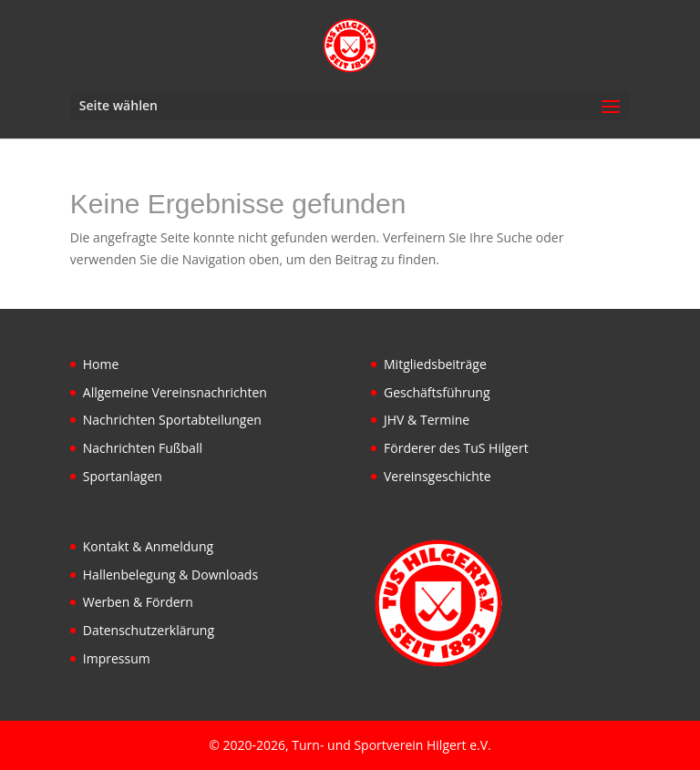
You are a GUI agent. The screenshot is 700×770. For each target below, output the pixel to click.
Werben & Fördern (138, 602)
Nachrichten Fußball (143, 448)
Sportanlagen (123, 476)
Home (101, 364)
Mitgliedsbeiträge (435, 364)
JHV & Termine (427, 420)
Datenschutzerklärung (149, 630)
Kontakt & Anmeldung (148, 546)
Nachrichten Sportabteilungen (172, 420)
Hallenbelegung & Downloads (170, 575)
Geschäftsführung (437, 392)
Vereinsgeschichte (437, 476)
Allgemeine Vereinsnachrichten (175, 392)
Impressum (117, 658)
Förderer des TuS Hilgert (456, 448)
